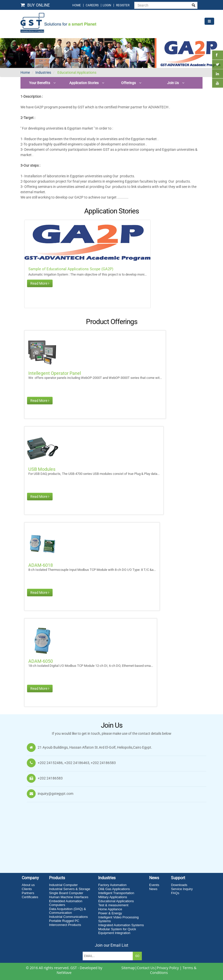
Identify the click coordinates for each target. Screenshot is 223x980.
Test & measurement (113, 905)
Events (154, 885)
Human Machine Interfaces (69, 897)
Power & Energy (110, 913)
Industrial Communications (68, 917)
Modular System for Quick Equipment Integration (117, 931)
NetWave (64, 973)
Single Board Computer (66, 893)
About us (28, 885)
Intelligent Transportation (116, 893)
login (107, 5)
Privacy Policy (168, 968)
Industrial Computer (63, 885)
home (77, 5)
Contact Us (146, 968)
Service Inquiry (182, 889)
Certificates (30, 897)
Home (25, 72)
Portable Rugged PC (64, 921)
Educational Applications (76, 72)
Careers (92, 5)
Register (123, 5)
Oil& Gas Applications (114, 889)
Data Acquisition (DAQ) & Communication (68, 911)
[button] (42, 83)
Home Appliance (110, 909)
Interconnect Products (65, 925)
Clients (27, 889)
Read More (40, 283)
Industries (43, 72)
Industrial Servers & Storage (70, 889)
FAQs (175, 893)
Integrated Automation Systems (121, 925)
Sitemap (128, 968)
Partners (28, 893)
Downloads (179, 885)
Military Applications (113, 897)
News (153, 889)
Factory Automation (112, 885)
